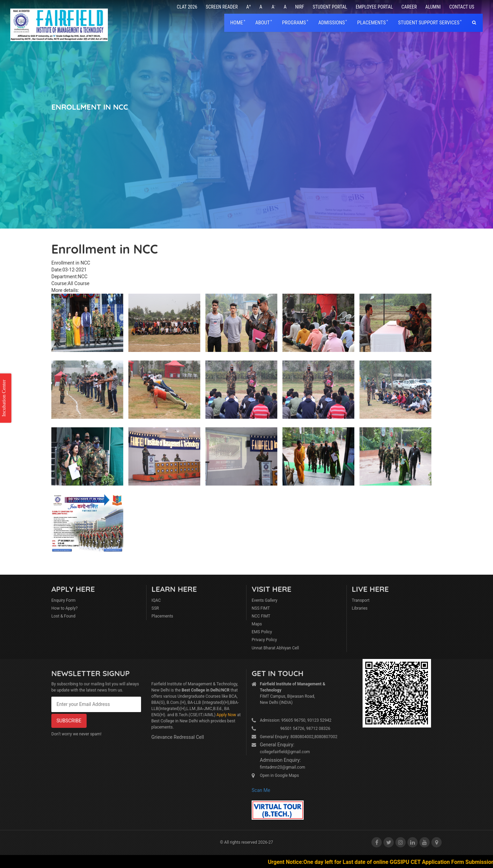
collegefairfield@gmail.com (285, 752)
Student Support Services (429, 23)
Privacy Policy (264, 640)
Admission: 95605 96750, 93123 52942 (296, 720)
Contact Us (462, 7)
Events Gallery (264, 600)
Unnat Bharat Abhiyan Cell (275, 648)
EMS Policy (262, 632)
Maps (257, 624)
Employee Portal (374, 7)
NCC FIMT (261, 616)
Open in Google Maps (279, 775)
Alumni (433, 7)
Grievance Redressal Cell (178, 737)
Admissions (332, 23)
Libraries (360, 608)
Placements (162, 616)
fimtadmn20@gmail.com (282, 767)
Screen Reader (222, 7)
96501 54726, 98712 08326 (295, 729)
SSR (155, 608)
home (237, 23)
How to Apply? (65, 608)
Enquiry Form (64, 600)
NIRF (300, 7)
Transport (361, 600)
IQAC (156, 600)
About (263, 23)
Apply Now (226, 715)
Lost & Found (63, 616)
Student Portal (330, 7)
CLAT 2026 (187, 7)
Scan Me (261, 790)
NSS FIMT (261, 608)
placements (371, 23)
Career (409, 7)
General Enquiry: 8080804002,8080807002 (299, 737)
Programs (294, 23)
